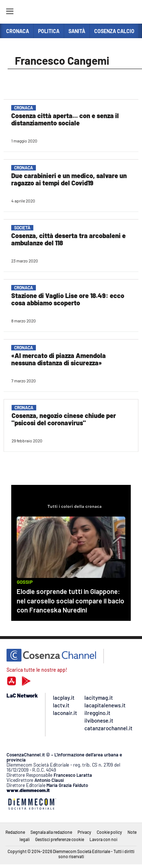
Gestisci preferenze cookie (60, 839)
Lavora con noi (103, 839)
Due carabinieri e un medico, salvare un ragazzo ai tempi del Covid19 (69, 179)
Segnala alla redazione (51, 832)
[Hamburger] (10, 13)
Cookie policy (109, 832)
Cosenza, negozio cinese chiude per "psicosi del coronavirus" (64, 419)
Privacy (84, 832)
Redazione (15, 832)
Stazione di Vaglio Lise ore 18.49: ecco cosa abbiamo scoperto (68, 299)
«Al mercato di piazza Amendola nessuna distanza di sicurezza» (59, 359)
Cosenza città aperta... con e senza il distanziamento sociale (65, 119)
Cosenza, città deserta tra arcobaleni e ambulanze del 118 (68, 239)
